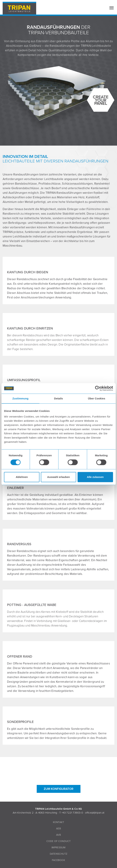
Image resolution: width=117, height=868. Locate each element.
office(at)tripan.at (95, 813)
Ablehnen (22, 477)
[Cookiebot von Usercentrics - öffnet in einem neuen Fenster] (97, 388)
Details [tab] (59, 398)
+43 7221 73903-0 (72, 813)
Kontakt (59, 822)
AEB (59, 829)
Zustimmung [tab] (20, 398)
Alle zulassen (95, 477)
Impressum (59, 848)
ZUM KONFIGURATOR (59, 789)
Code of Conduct (59, 841)
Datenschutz (59, 854)
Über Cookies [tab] (97, 398)
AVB (59, 835)
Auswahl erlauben (58, 477)
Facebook (59, 860)
